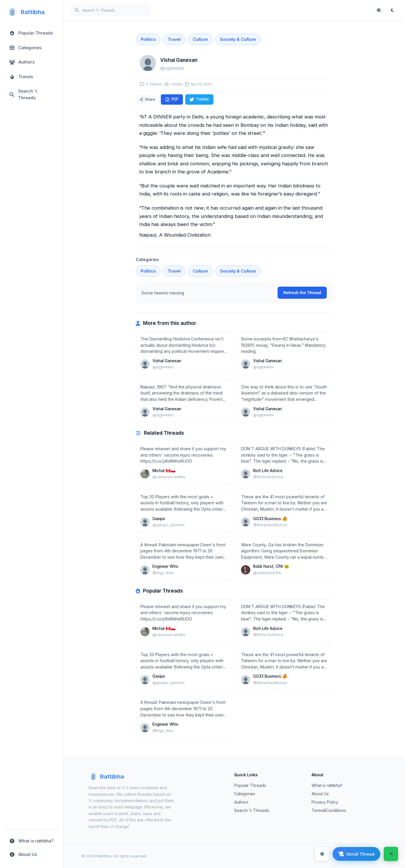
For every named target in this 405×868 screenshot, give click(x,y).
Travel (174, 39)
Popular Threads (250, 785)
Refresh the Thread (302, 293)
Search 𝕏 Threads (252, 810)
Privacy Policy (325, 802)
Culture (200, 39)
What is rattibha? (327, 785)
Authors (241, 802)
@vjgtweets (172, 68)
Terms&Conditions (329, 810)
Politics (148, 39)
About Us (320, 794)
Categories (245, 794)
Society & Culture (238, 39)
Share (147, 99)
